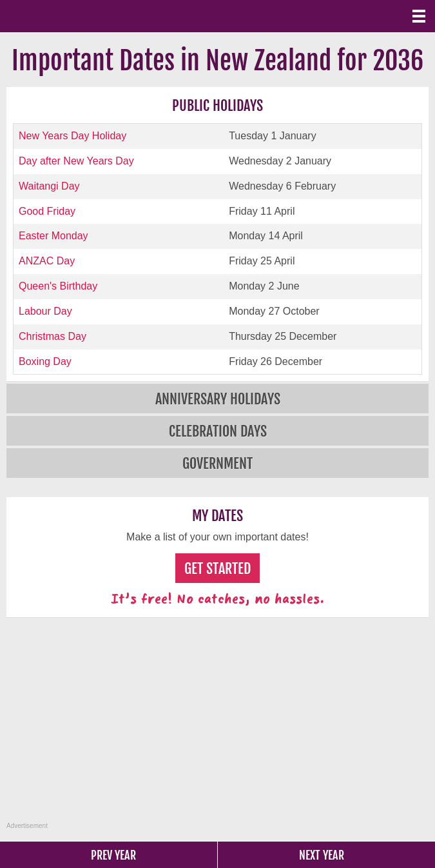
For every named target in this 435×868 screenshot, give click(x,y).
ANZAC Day (47, 261)
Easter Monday (53, 236)
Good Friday (47, 211)
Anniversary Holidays (218, 399)
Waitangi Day (49, 186)
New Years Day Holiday (72, 136)
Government (217, 463)
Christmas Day (53, 336)
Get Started (217, 568)
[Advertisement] (219, 727)
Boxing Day (45, 361)
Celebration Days (218, 431)
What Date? (64, 16)
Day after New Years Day (76, 161)
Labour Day (45, 311)
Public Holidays (217, 105)
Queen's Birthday (58, 286)
